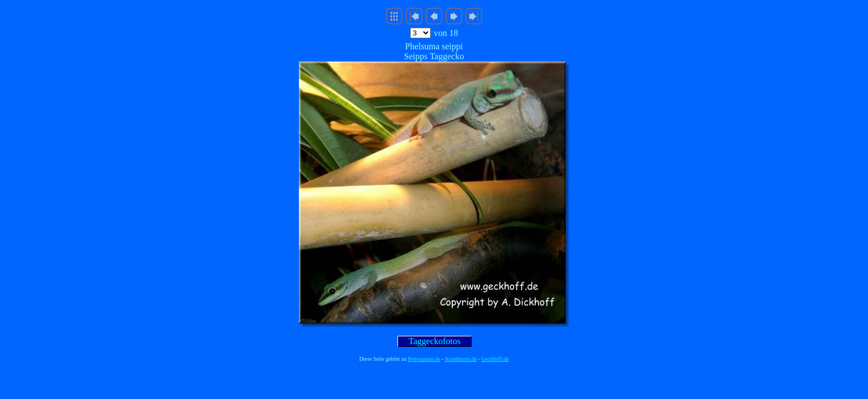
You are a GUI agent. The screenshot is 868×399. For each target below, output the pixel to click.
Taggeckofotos (435, 341)
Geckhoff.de (495, 359)
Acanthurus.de (461, 359)
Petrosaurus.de (424, 359)
